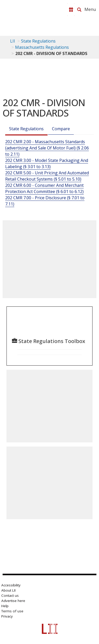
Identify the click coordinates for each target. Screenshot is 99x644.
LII (13, 41)
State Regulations (38, 41)
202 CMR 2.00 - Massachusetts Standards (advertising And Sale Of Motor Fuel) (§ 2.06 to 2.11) (47, 148)
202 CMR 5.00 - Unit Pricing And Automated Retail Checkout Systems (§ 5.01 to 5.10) (47, 176)
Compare (61, 129)
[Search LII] (79, 10)
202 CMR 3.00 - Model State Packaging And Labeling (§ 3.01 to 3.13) (47, 163)
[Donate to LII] (71, 10)
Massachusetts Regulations (42, 47)
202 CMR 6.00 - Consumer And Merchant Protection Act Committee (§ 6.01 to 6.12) (44, 188)
